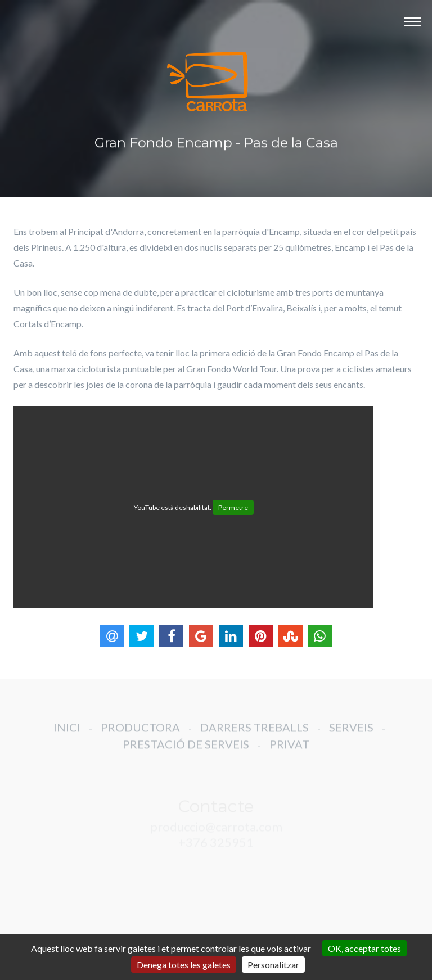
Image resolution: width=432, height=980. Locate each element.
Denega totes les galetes (184, 965)
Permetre (233, 507)
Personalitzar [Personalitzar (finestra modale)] (273, 965)
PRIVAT (289, 751)
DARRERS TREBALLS (255, 734)
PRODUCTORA (140, 734)
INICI (67, 734)
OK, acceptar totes (364, 948)
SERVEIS (351, 734)
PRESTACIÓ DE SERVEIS (186, 751)
